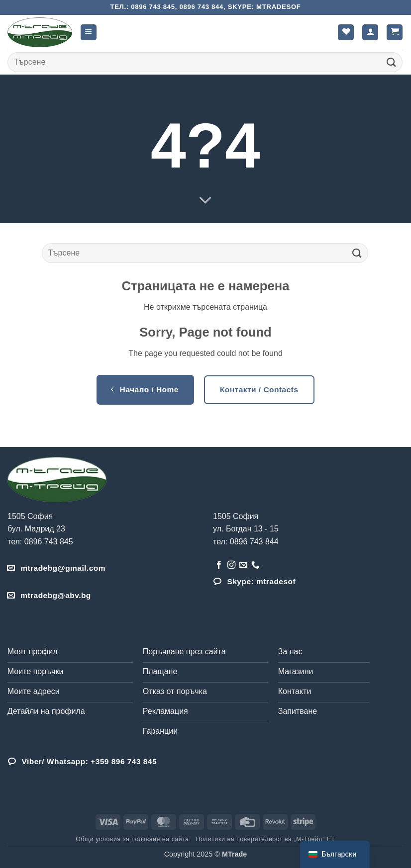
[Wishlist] (346, 33)
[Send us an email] (243, 565)
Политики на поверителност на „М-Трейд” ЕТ (266, 839)
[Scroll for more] (205, 201)
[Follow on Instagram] (231, 565)
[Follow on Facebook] (219, 565)
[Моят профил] (370, 33)
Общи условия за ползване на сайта (132, 839)
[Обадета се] (255, 565)
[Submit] (392, 62)
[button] (89, 33)
